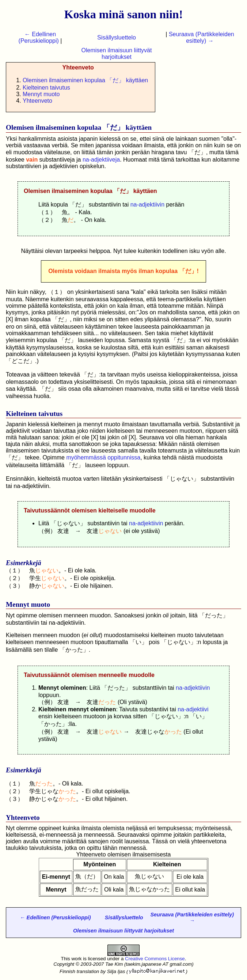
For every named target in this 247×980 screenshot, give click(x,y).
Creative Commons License (155, 959)
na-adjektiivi (193, 709)
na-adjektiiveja (101, 160)
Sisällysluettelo (117, 37)
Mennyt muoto (41, 94)
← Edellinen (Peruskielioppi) (39, 37)
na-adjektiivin (147, 205)
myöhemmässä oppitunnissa (103, 457)
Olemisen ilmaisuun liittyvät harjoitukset (117, 54)
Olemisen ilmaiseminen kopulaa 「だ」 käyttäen (85, 80)
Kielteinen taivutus (46, 88)
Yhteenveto (37, 101)
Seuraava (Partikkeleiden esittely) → (202, 37)
